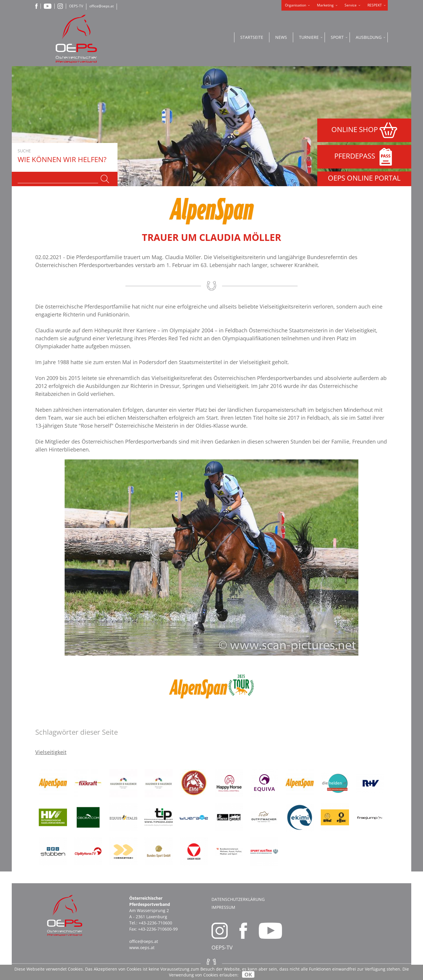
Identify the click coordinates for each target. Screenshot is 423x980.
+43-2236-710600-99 (158, 929)
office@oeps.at (101, 6)
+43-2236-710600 (155, 923)
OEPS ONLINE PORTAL (364, 178)
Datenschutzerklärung (238, 899)
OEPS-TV (76, 6)
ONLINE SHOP (364, 130)
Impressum (223, 907)
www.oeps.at (142, 947)
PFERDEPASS (364, 157)
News (281, 37)
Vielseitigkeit (51, 752)
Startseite (252, 37)
